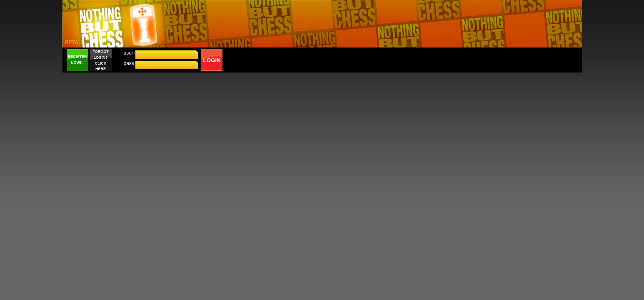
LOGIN (212, 60)
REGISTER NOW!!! (77, 60)
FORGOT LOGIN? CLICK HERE (101, 60)
